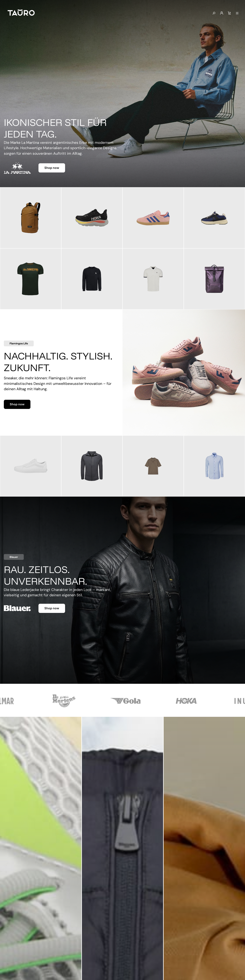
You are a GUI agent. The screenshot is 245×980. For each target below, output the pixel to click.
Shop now (52, 168)
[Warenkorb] (229, 13)
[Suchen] (214, 13)
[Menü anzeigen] (237, 13)
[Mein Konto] (222, 13)
